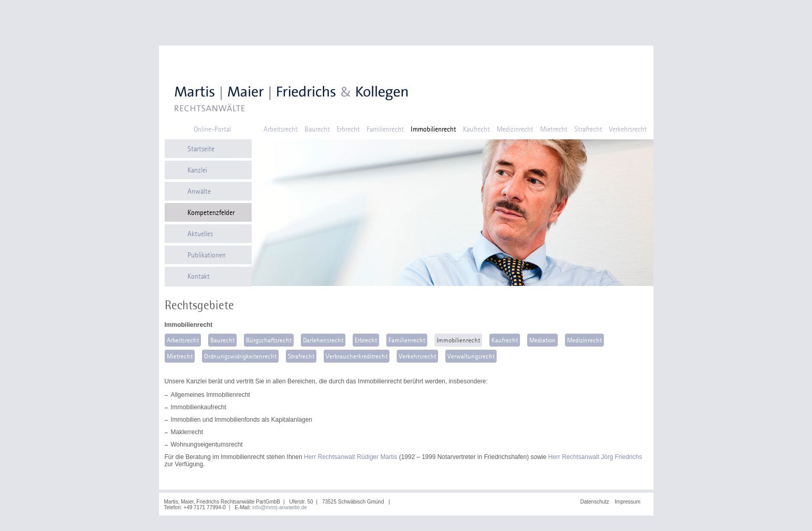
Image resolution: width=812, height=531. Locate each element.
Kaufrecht (476, 129)
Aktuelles (200, 234)
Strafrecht (588, 129)
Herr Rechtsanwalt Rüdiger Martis (351, 457)
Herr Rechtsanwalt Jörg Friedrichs (595, 457)
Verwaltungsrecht (471, 356)
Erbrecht (348, 129)
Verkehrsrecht (628, 129)
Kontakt (199, 276)
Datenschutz (594, 502)
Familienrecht (385, 129)
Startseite (201, 149)
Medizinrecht (515, 129)
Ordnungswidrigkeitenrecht (240, 356)
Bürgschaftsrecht (269, 340)
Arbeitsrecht (281, 129)
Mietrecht (554, 129)
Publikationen (207, 255)
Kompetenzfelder (211, 212)
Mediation (542, 340)
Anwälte (199, 191)
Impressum (627, 502)
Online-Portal (212, 129)
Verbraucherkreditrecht (357, 356)
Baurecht (317, 129)
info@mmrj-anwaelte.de (280, 507)
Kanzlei (197, 170)
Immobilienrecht (433, 129)
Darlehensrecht (323, 340)
